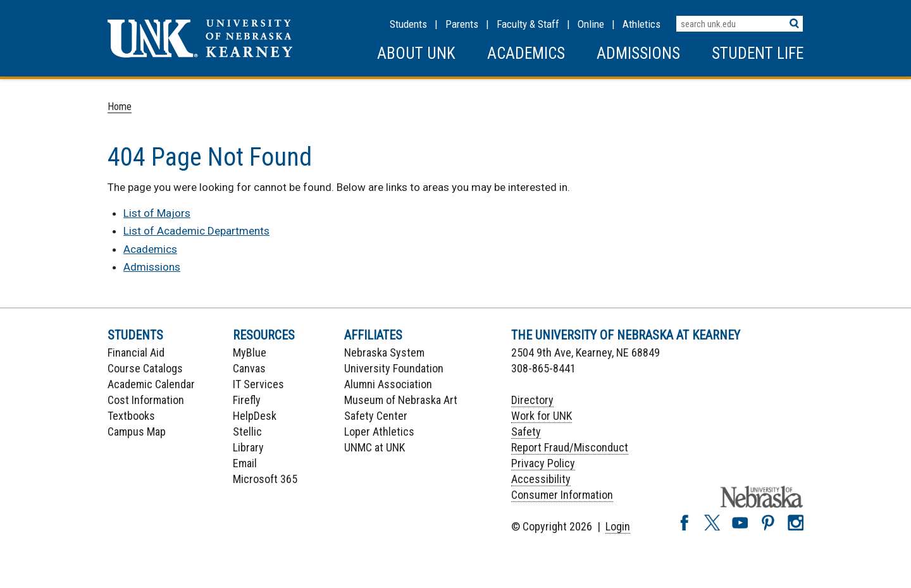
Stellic (247, 432)
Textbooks (131, 416)
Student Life (758, 53)
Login (618, 526)
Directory (532, 400)
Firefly (247, 400)
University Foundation (394, 368)
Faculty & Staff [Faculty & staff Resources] (528, 24)
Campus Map (137, 432)
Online (591, 24)
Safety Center (376, 416)
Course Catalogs (145, 368)
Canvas (249, 368)
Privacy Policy (543, 463)
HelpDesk (255, 416)
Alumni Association (388, 384)
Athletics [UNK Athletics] (641, 24)
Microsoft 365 (265, 479)
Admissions (638, 53)
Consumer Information (562, 495)
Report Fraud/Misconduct (570, 447)
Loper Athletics (379, 432)
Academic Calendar (151, 384)
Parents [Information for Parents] (462, 24)
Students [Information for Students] (408, 24)
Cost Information (146, 400)
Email (245, 463)
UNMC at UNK (375, 447)
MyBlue (250, 352)
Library (248, 447)
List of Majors (157, 213)
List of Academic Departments (196, 231)
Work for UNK (542, 416)
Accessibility (541, 479)
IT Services (258, 384)
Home (120, 107)
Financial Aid (136, 352)
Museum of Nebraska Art (401, 400)
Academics (526, 53)
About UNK (416, 53)
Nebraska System (384, 352)
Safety (526, 432)
